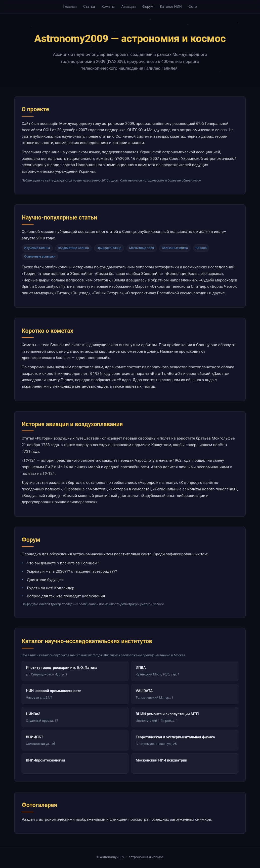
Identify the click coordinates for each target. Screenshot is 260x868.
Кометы (108, 7)
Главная (70, 7)
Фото (192, 7)
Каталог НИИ (171, 7)
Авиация (128, 7)
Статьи (89, 7)
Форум (148, 7)
